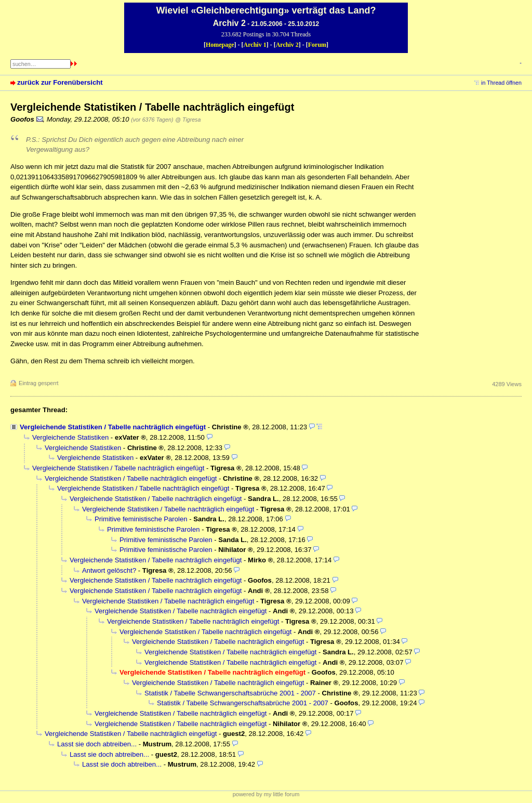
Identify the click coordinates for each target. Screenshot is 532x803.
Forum (317, 45)
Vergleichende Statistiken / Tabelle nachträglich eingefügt (113, 427)
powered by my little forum (266, 794)
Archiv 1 (255, 45)
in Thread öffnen (501, 83)
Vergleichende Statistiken (70, 437)
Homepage (220, 45)
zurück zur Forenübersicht (60, 82)
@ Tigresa (188, 120)
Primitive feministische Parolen (141, 519)
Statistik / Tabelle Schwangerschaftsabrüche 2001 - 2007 (230, 693)
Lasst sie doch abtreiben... (97, 744)
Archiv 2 (287, 45)
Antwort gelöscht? (109, 570)
